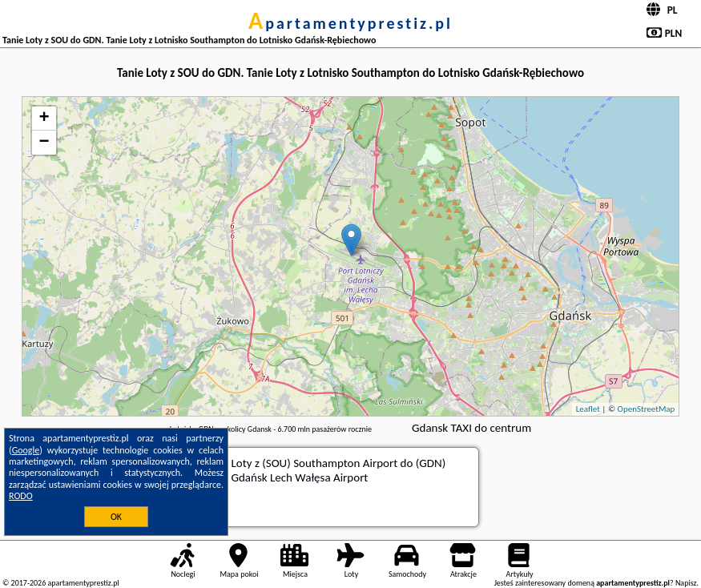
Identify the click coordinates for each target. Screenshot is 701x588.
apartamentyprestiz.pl (350, 23)
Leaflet (588, 409)
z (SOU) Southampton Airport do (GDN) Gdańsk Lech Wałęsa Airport (339, 470)
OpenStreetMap (647, 409)
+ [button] (44, 119)
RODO (21, 496)
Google (26, 450)
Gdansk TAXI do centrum (471, 428)
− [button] (44, 143)
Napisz (686, 583)
